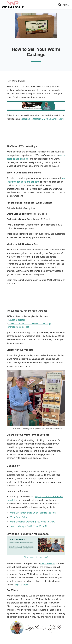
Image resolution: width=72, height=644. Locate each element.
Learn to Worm (48, 563)
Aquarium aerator (17, 320)
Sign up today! (22, 585)
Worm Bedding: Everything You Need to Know (32, 522)
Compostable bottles (18, 327)
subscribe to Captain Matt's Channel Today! (42, 119)
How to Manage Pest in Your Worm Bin (29, 526)
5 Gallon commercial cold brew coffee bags (29, 323)
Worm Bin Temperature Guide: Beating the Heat (33, 513)
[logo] (13, 4)
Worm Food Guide (18, 517)
